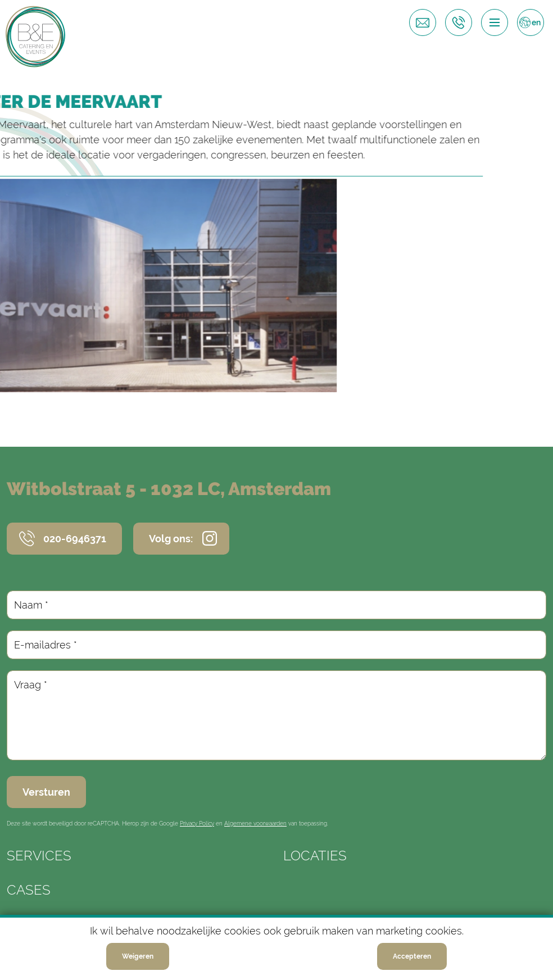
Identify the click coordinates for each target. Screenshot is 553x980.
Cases (29, 890)
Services (39, 856)
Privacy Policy (197, 824)
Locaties (315, 856)
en (536, 22)
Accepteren (412, 960)
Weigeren (138, 960)
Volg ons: (171, 539)
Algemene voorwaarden (255, 824)
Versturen (46, 792)
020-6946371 (75, 539)
